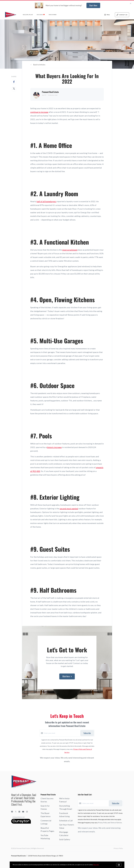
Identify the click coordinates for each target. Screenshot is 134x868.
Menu (107, 15)
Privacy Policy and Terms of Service (110, 823)
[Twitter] (16, 812)
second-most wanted (69, 508)
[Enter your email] (62, 733)
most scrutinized (70, 250)
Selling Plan (28, 15)
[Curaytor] (21, 823)
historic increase (54, 447)
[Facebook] (12, 812)
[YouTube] (23, 812)
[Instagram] (27, 812)
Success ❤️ (41, 15)
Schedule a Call (66, 821)
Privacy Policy (118, 848)
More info (96, 865)
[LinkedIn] (19, 812)
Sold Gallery (65, 839)
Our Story (53, 15)
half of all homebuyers (46, 201)
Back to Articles (39, 65)
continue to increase (39, 112)
